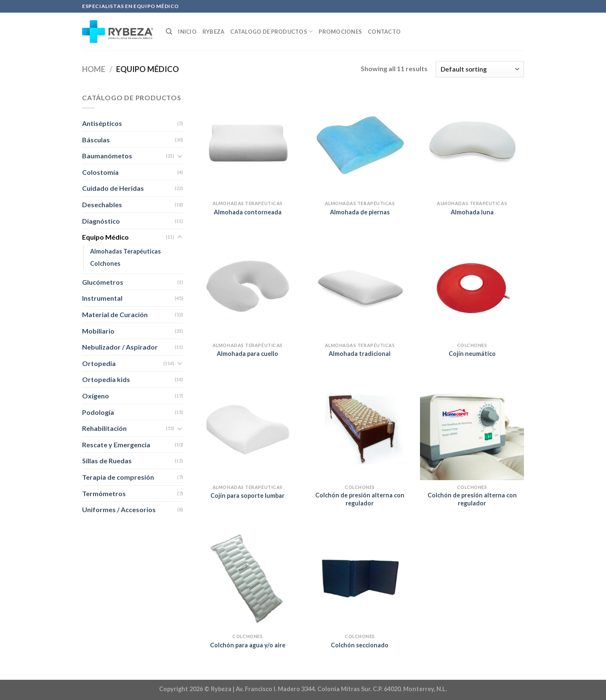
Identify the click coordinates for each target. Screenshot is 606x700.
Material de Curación (115, 314)
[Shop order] (480, 69)
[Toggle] (180, 156)
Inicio (187, 32)
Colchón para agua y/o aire (248, 645)
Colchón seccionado (360, 645)
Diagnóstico (101, 221)
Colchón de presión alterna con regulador (360, 499)
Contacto (384, 32)
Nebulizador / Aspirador (120, 347)
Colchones (105, 263)
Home (94, 69)
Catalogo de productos (271, 31)
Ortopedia (99, 363)
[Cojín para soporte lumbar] (248, 428)
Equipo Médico (105, 237)
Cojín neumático (472, 354)
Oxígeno (96, 396)
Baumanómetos (107, 156)
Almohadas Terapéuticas (125, 251)
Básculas (96, 140)
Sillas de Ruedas (107, 461)
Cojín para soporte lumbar (247, 496)
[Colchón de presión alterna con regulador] (360, 428)
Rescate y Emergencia (116, 445)
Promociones (340, 32)
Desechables (102, 204)
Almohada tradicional (360, 354)
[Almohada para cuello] (248, 286)
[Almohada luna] (472, 144)
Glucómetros (103, 282)
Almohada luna (472, 212)
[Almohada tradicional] (360, 286)
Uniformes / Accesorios (119, 509)
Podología (98, 412)
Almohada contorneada (248, 212)
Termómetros (104, 493)
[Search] (169, 32)
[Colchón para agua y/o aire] (248, 577)
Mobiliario (98, 331)
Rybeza (214, 32)
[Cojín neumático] (472, 286)
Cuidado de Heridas (113, 188)
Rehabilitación (104, 428)
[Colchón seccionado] (360, 577)
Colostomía (100, 172)
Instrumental (102, 298)
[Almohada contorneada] (248, 144)
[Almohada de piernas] (360, 144)
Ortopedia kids (106, 379)
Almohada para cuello (247, 354)
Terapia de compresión (118, 477)
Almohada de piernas (360, 212)
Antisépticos (102, 123)
